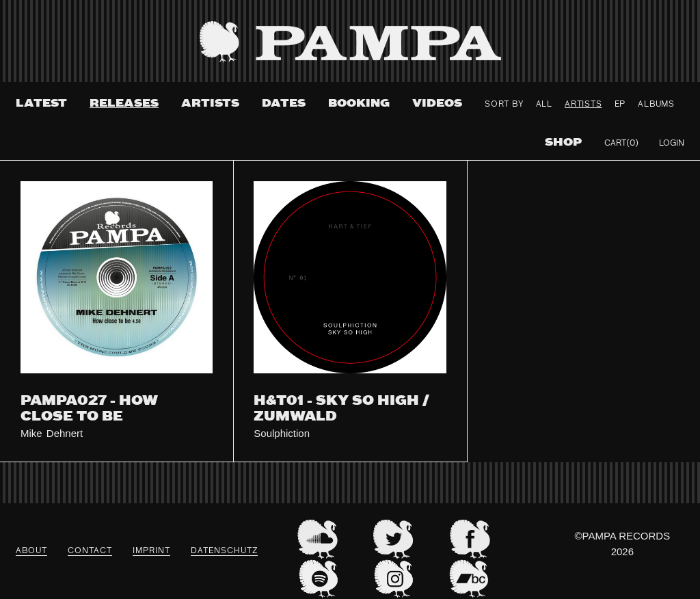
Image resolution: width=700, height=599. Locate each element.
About (31, 551)
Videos (437, 104)
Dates (284, 104)
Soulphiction (282, 433)
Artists (210, 104)
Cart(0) (621, 144)
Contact (90, 551)
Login (672, 144)
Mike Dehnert (52, 433)
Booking (359, 104)
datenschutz (224, 551)
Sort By (504, 105)
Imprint (151, 551)
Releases (124, 104)
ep (620, 105)
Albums (656, 105)
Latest (41, 104)
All (544, 105)
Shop (563, 143)
